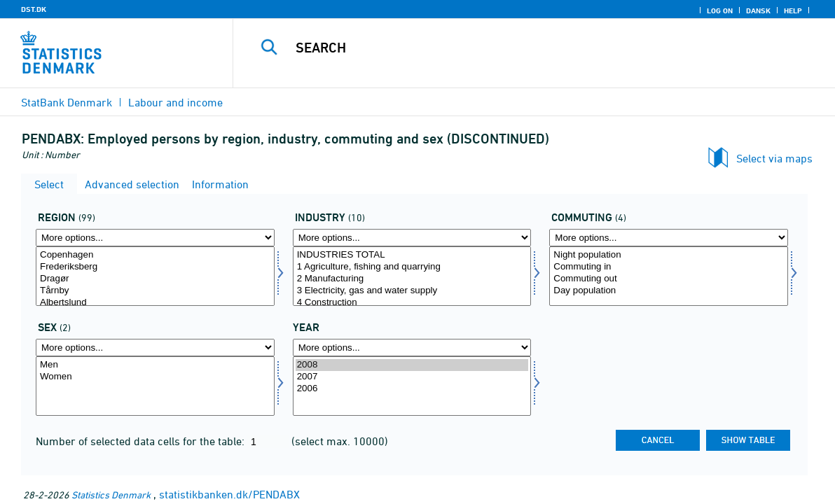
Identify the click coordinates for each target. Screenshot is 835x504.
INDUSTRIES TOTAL (412, 255)
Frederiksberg (155, 267)
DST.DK (34, 9)
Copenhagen (155, 255)
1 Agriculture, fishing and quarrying (412, 267)
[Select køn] (155, 386)
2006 (412, 389)
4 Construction (412, 303)
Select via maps (774, 158)
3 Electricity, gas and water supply (412, 291)
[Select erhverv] (412, 276)
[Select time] (412, 386)
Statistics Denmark (111, 495)
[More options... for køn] (155, 348)
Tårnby (155, 291)
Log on (720, 10)
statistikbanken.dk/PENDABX (229, 494)
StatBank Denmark (67, 102)
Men (155, 365)
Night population (669, 255)
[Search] (527, 48)
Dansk (758, 10)
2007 (412, 377)
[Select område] (155, 276)
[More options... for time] (412, 348)
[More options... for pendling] (669, 238)
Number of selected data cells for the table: (142, 441)
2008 (412, 365)
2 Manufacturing (412, 279)
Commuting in (669, 267)
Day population (669, 291)
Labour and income (175, 102)
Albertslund (155, 303)
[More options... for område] (155, 238)
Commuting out (669, 279)
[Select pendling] (669, 276)
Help (793, 10)
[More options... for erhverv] (412, 238)
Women (155, 377)
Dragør (155, 279)
